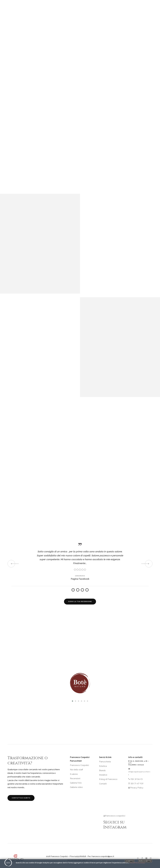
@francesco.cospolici (114, 816)
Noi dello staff (76, 770)
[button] (72, 701)
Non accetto (145, 861)
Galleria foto (76, 783)
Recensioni (75, 778)
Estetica (103, 766)
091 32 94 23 (135, 779)
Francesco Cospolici (79, 765)
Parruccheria (105, 762)
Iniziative (103, 775)
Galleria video (76, 787)
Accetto (130, 861)
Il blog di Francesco (108, 779)
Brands (102, 770)
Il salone (74, 774)
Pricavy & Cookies (137, 863)
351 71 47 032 (136, 783)
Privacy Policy (136, 788)
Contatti (103, 784)
